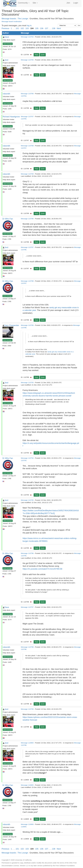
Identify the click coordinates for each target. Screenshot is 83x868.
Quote (43, 55)
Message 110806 (27, 824)
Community (24, 3)
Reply (36, 55)
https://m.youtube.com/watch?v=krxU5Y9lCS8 (42, 569)
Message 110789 (27, 325)
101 (17, 28)
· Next (58, 28)
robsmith (6, 94)
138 (54, 28)
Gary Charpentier (12, 325)
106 (42, 28)
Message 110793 (27, 382)
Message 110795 (27, 500)
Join (68, 3)
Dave (7, 37)
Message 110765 (27, 60)
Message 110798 (27, 647)
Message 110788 (27, 281)
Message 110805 (27, 785)
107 (46, 28)
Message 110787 (27, 247)
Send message (8, 44)
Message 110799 (27, 709)
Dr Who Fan (8, 219)
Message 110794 (27, 458)
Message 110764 (27, 37)
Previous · (6, 28)
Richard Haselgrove (11, 117)
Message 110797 (27, 607)
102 (22, 28)
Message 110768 (27, 146)
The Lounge (23, 19)
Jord (6, 60)
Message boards (9, 19)
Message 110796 (27, 553)
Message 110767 (27, 116)
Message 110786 (27, 219)
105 (37, 28)
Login (76, 3)
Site (35, 3)
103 (27, 28)
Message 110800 (27, 743)
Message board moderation (12, 21)
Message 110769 (27, 174)
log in (29, 26)
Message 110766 (27, 94)
